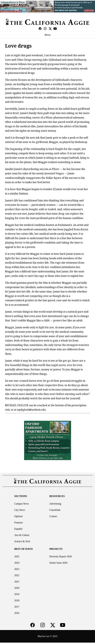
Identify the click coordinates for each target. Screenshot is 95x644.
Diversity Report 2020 (61, 556)
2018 (17, 600)
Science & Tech (22, 541)
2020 (17, 588)
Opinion (18, 516)
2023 (17, 569)
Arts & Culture (22, 535)
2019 (17, 594)
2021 (17, 582)
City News (20, 510)
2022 (17, 575)
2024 (17, 563)
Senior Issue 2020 (58, 563)
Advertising (55, 504)
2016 (17, 613)
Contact (53, 516)
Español (18, 529)
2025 (17, 556)
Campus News (22, 504)
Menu (47, 35)
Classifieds (55, 510)
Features (19, 523)
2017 (17, 607)
